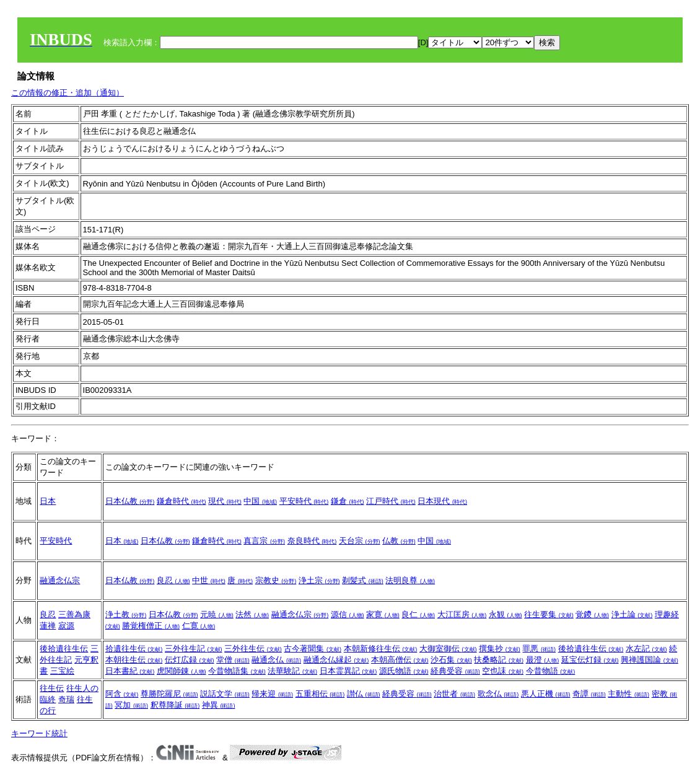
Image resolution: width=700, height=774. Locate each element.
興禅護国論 (650, 660)
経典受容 (455, 671)
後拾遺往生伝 (64, 649)
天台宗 (360, 541)
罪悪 (539, 649)
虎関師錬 (182, 671)
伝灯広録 (190, 660)
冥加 (131, 705)
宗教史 (276, 580)
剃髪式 (363, 580)
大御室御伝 (448, 649)
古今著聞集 (313, 649)
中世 (209, 580)
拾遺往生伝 (134, 649)
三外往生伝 (253, 649)
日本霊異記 (348, 671)
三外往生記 (194, 649)
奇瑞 (66, 699)
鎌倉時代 (182, 501)
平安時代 (304, 501)
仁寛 (199, 626)
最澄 (543, 660)
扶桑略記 (499, 660)
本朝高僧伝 (400, 660)
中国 (260, 501)
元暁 (217, 614)
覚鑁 (592, 614)
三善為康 (74, 614)
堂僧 (233, 660)
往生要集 (549, 614)
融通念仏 (276, 660)
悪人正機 (546, 694)
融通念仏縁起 (336, 660)
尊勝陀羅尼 (169, 694)
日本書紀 (130, 671)
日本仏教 (130, 501)
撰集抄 (500, 649)
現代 (225, 501)
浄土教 (126, 614)
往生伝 (52, 688)
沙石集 (451, 660)
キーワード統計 (39, 733)
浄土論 (632, 614)
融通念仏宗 (60, 580)
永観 (505, 614)
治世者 (454, 694)
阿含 (122, 694)
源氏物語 (404, 671)
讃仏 (364, 694)
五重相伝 (320, 694)
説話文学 (225, 694)
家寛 (383, 614)
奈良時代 (312, 541)
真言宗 (264, 541)
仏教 (399, 541)
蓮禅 (48, 626)
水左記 (646, 649)
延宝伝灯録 (590, 660)
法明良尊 (410, 580)
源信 (348, 614)
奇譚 (589, 694)
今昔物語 (551, 671)
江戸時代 (391, 501)
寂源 (66, 626)
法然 (252, 614)
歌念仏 (498, 694)
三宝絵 (62, 671)
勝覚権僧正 (151, 626)
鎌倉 (348, 501)
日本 (48, 501)
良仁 (418, 614)
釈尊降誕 (175, 705)
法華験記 (292, 671)
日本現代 (442, 501)
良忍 (173, 580)
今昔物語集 (237, 671)
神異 (219, 705)
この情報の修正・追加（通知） (68, 93)
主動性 (628, 694)
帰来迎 (272, 694)
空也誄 (503, 671)
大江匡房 (462, 614)
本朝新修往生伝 (381, 649)
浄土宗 (319, 580)
